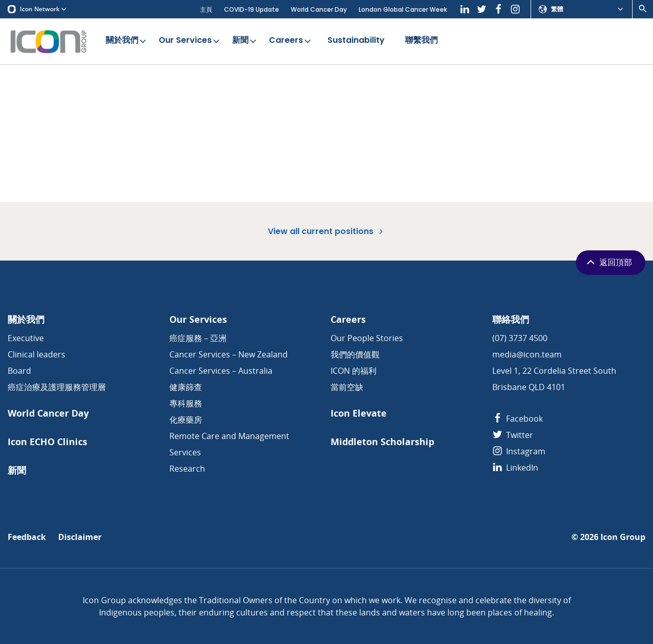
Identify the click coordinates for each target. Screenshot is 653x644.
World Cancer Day (319, 9)
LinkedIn (515, 468)
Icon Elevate (359, 413)
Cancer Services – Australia (221, 371)
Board (19, 371)
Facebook (518, 419)
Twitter (513, 435)
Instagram (519, 451)
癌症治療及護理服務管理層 (57, 387)
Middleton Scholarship (382, 442)
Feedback (27, 537)
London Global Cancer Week (403, 9)
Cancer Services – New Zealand (229, 354)
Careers (291, 41)
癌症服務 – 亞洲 (198, 338)
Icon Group (623, 537)
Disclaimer (80, 537)
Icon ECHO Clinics (47, 442)
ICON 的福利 (354, 371)
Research (187, 469)
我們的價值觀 (355, 354)
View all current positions (326, 231)
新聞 (245, 41)
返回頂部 (608, 262)
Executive (26, 338)
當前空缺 (347, 387)
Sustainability (356, 41)
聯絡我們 (511, 319)
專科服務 (186, 403)
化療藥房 (186, 420)
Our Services (190, 41)
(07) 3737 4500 (520, 338)
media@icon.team (527, 354)
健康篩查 (186, 387)
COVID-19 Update (252, 9)
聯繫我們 (421, 41)
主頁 (206, 9)
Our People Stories (367, 338)
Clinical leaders (36, 354)
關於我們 (127, 41)
